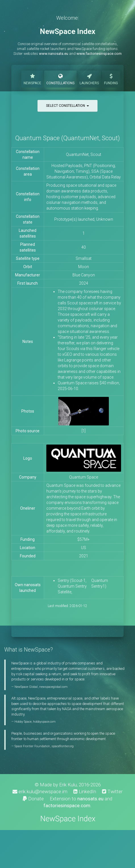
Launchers (89, 79)
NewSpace (32, 79)
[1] (84, 431)
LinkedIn (85, 791)
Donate (33, 799)
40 (84, 247)
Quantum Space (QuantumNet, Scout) (67, 138)
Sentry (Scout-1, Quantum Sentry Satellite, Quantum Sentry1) (83, 586)
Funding (111, 79)
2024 (84, 283)
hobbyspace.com (44, 722)
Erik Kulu (68, 785)
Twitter (112, 791)
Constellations (60, 79)
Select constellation (67, 106)
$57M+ (84, 539)
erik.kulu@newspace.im (40, 791)
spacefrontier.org (63, 746)
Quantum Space (84, 477)
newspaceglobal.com (53, 687)
